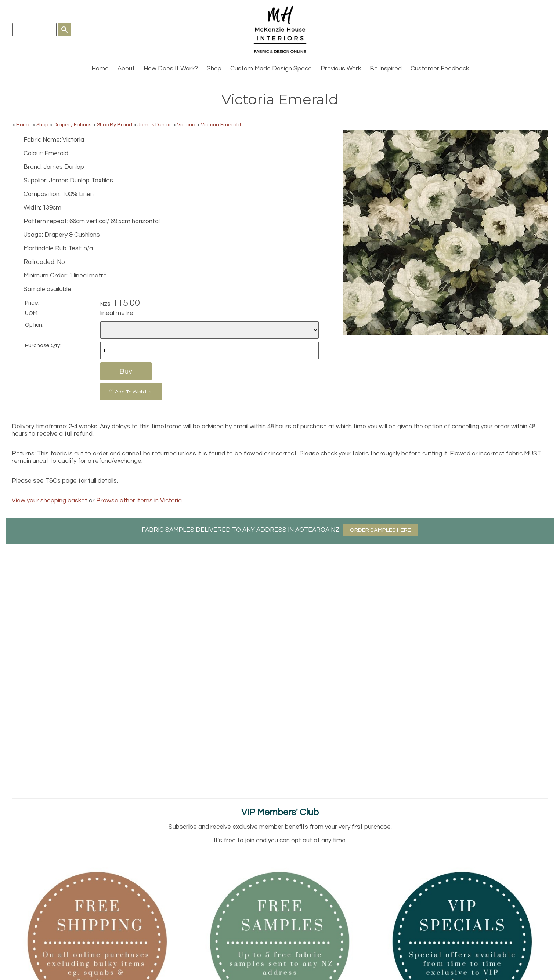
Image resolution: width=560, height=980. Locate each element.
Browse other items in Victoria (139, 501)
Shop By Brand (115, 125)
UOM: (32, 313)
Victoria (186, 125)
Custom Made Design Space (271, 69)
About (126, 69)
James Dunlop (155, 125)
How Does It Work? (171, 69)
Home (100, 69)
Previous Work (341, 69)
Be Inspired (386, 69)
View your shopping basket (50, 501)
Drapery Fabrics (73, 125)
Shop (214, 69)
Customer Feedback (440, 69)
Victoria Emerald (221, 125)
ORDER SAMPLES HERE (380, 530)
